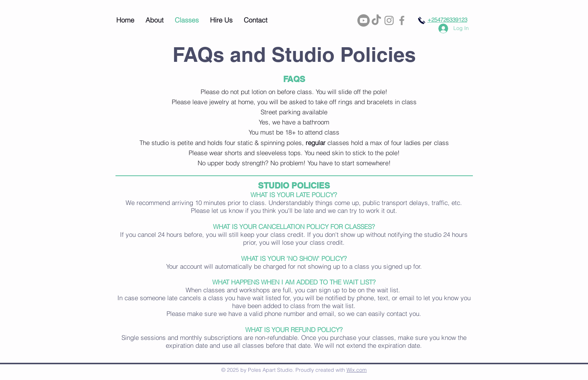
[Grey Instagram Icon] (389, 20)
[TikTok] (376, 20)
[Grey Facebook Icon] (402, 20)
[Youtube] (364, 20)
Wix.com (357, 370)
